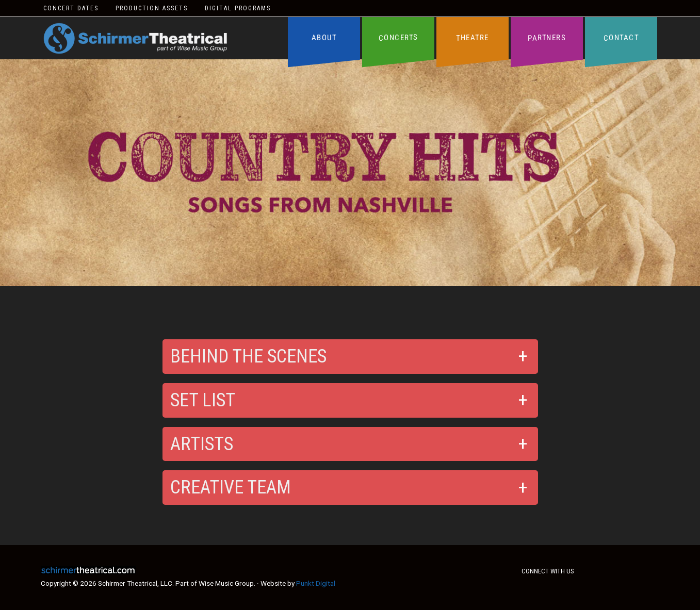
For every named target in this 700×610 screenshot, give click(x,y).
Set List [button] (203, 400)
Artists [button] (202, 444)
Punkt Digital (316, 583)
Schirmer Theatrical (135, 38)
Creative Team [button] (231, 487)
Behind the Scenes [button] (248, 356)
